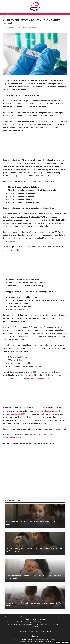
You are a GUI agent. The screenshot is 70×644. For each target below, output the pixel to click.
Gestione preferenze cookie (62, 642)
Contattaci (48, 631)
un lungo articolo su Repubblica (36, 378)
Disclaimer (48, 642)
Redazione (30, 642)
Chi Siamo (22, 642)
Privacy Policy (39, 642)
